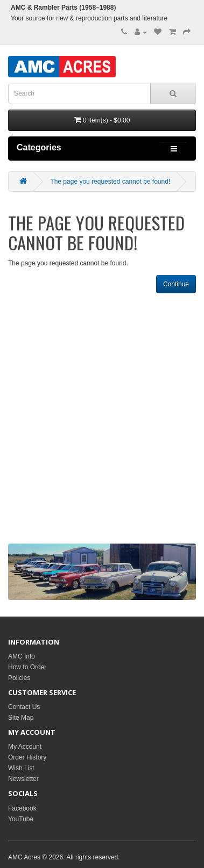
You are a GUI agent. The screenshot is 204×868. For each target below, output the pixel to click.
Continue (176, 284)
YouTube (21, 819)
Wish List (21, 768)
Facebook (22, 808)
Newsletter (23, 779)
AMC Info (22, 656)
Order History (27, 757)
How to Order (27, 667)
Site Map (21, 718)
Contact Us (24, 707)
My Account (25, 747)
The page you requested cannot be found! (110, 182)
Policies (19, 678)
